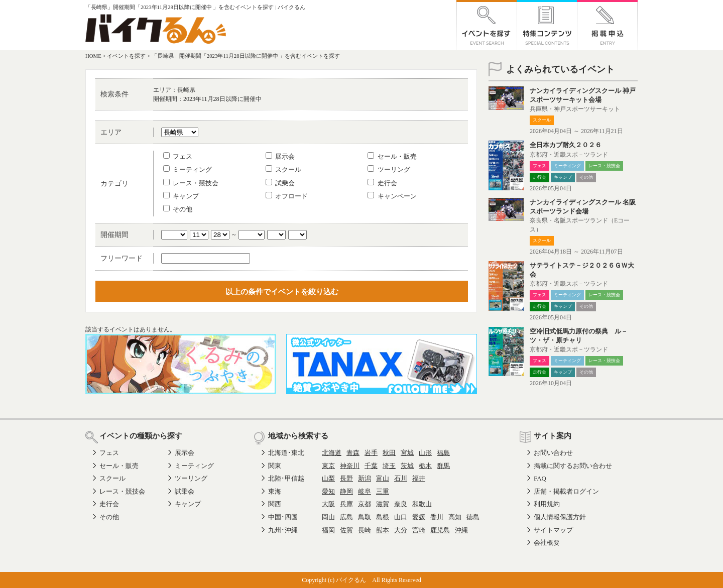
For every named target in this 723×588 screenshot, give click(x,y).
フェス (178, 156)
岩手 (371, 453)
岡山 (328, 517)
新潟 (365, 478)
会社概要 (547, 543)
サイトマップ (553, 530)
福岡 (328, 530)
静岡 (346, 491)
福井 (419, 478)
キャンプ (181, 196)
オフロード (287, 196)
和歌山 (422, 504)
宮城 (407, 453)
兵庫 (346, 504)
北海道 (332, 453)
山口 (401, 517)
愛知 (328, 491)
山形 (425, 453)
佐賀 (346, 530)
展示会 (280, 156)
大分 (401, 530)
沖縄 (461, 530)
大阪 (328, 504)
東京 (328, 466)
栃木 (425, 466)
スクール (283, 169)
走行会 (382, 183)
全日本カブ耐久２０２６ (566, 145)
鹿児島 (440, 530)
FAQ (540, 478)
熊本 (383, 530)
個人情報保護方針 (560, 517)
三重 (383, 491)
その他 (178, 209)
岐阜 (365, 491)
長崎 (365, 530)
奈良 (401, 504)
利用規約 (547, 504)
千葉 (371, 466)
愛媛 (419, 517)
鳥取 (365, 517)
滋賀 (383, 504)
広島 (346, 517)
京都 (365, 504)
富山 (383, 478)
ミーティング (188, 169)
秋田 (389, 453)
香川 (437, 517)
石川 (401, 478)
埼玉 (389, 466)
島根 (383, 517)
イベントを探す (126, 56)
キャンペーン (392, 196)
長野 (346, 478)
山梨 (328, 478)
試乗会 (280, 183)
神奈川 (350, 466)
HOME (93, 56)
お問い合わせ (553, 453)
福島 (443, 453)
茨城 (407, 466)
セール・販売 (392, 156)
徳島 (473, 517)
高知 (455, 517)
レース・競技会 (191, 183)
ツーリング (389, 169)
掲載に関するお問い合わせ (573, 466)
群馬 (443, 466)
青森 (353, 453)
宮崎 (419, 530)
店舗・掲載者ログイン (566, 491)
